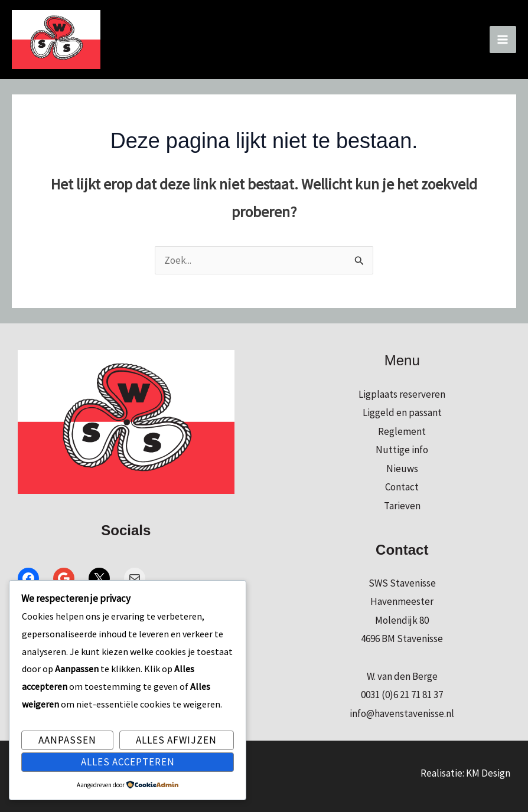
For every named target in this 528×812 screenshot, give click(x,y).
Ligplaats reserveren (402, 394)
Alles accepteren (128, 762)
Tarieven (402, 506)
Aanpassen (67, 740)
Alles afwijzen (176, 740)
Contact (402, 487)
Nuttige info (402, 450)
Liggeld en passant (402, 412)
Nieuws (402, 469)
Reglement (402, 431)
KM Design (488, 773)
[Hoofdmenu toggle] (503, 40)
